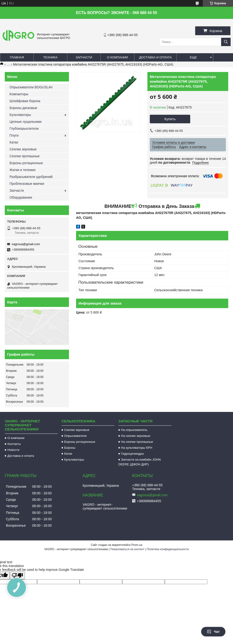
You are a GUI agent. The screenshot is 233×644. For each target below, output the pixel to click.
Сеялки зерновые (23, 149)
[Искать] (226, 42)
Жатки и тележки (22, 170)
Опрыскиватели (75, 436)
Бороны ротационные (26, 163)
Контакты (14, 444)
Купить (170, 119)
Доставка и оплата (155, 57)
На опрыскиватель (134, 430)
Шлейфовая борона (25, 101)
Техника (50, 57)
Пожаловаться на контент (127, 549)
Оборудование (21, 197)
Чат (213, 632)
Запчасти (84, 57)
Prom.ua (137, 545)
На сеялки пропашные (137, 442)
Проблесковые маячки (27, 184)
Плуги (14, 135)
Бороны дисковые (23, 108)
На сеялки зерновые (136, 436)
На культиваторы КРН (137, 448)
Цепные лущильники (26, 122)
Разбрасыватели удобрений (31, 177)
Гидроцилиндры (133, 454)
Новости (13, 450)
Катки (14, 142)
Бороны (70, 448)
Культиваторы (20, 115)
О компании (117, 57)
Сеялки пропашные (25, 156)
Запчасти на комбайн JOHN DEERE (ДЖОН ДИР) (140, 462)
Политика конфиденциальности (168, 549)
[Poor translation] (17, 575)
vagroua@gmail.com (26, 244)
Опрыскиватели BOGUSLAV (31, 87)
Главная (17, 57)
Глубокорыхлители (24, 129)
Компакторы (19, 94)
